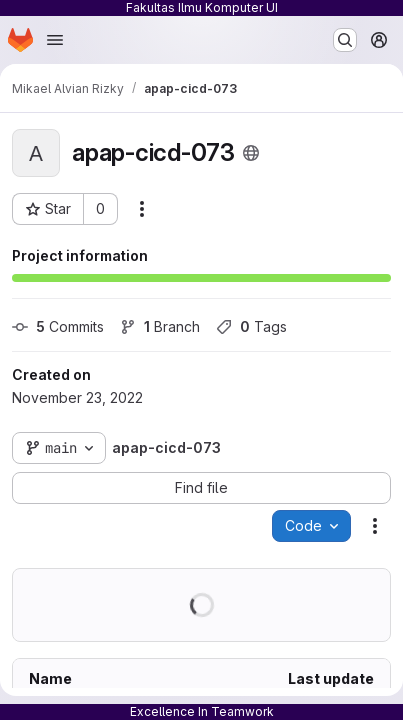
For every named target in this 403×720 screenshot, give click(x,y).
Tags (251, 326)
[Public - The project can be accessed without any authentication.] (251, 153)
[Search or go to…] (345, 40)
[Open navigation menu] (55, 40)
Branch (160, 326)
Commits (58, 326)
